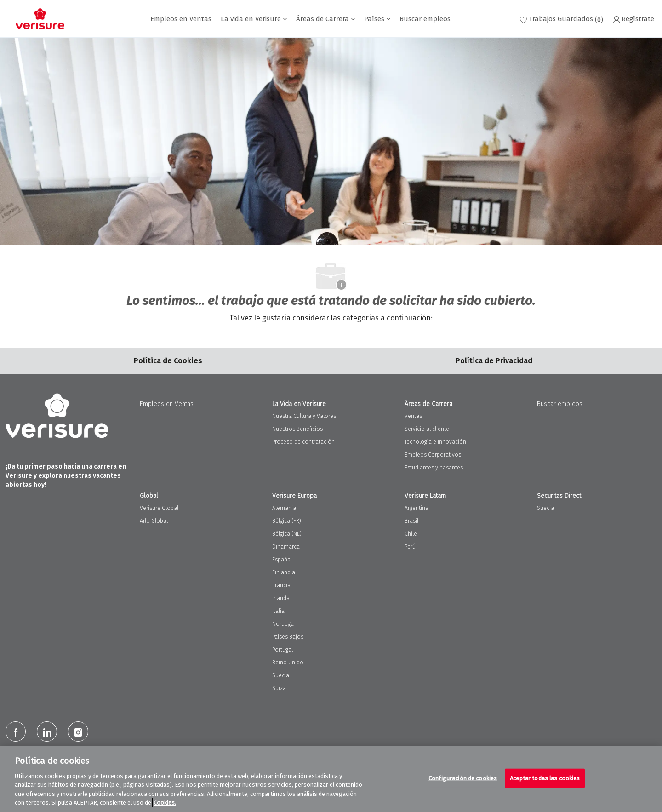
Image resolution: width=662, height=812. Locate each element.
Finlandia (284, 572)
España (281, 560)
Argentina (417, 508)
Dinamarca (286, 547)
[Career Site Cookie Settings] (168, 361)
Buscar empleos (425, 19)
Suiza (279, 688)
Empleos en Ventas (181, 19)
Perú (410, 547)
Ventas (413, 416)
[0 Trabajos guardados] (562, 19)
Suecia (281, 675)
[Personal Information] (494, 361)
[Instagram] (78, 732)
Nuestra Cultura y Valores (304, 416)
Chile (411, 534)
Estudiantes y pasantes (434, 468)
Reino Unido (288, 663)
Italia (278, 611)
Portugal (282, 650)
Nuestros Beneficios (297, 429)
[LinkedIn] (47, 732)
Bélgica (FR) (287, 521)
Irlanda (281, 598)
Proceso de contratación (303, 442)
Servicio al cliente (427, 429)
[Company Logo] (40, 19)
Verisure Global (159, 508)
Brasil (411, 521)
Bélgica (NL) (287, 534)
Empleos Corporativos (433, 455)
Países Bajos (288, 637)
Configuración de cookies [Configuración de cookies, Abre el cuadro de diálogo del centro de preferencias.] (463, 778)
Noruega (283, 624)
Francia (281, 585)
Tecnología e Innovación (435, 442)
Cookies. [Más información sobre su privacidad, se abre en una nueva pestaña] (165, 803)
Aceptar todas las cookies (545, 778)
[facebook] (16, 732)
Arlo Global (154, 521)
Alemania (284, 508)
